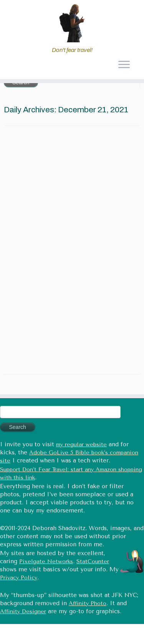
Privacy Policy (19, 578)
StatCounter (93, 561)
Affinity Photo (88, 603)
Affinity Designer (23, 611)
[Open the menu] (124, 65)
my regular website (81, 445)
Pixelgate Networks (46, 561)
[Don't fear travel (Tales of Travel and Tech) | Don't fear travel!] (72, 23)
